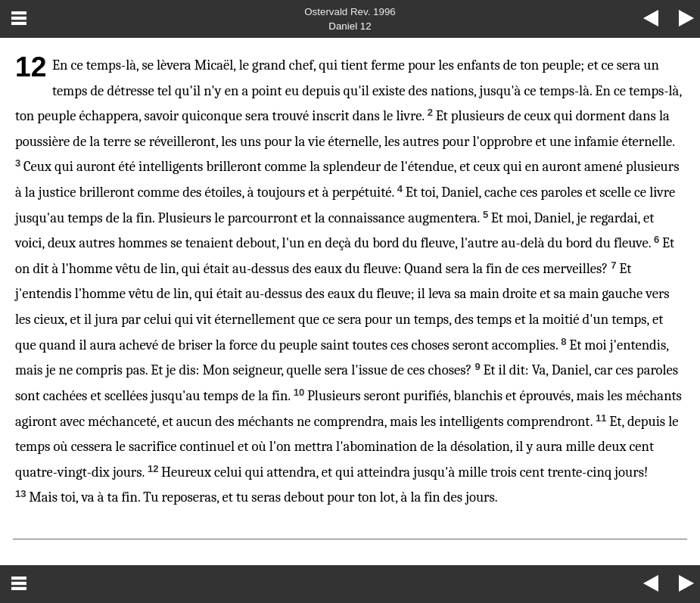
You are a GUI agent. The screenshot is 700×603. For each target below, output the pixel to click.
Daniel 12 (350, 26)
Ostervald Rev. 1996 (350, 12)
